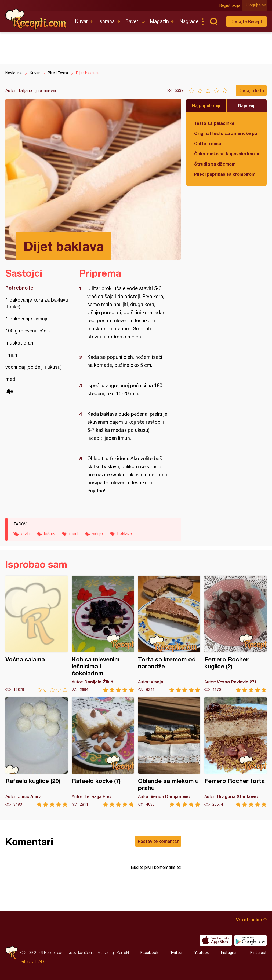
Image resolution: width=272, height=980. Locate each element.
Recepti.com (36, 19)
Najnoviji (247, 105)
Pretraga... (213, 21)
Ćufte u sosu (208, 143)
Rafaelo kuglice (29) (37, 752)
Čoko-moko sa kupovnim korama (226, 154)
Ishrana (107, 21)
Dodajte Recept (246, 21)
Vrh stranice (249, 919)
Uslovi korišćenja (81, 952)
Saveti (132, 21)
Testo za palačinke (214, 123)
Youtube (202, 953)
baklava (125, 533)
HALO (41, 961)
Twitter (176, 953)
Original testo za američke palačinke (226, 133)
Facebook (149, 953)
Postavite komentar (158, 841)
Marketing (106, 952)
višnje (97, 533)
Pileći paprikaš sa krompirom (225, 174)
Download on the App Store (216, 940)
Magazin (159, 21)
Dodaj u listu (251, 90)
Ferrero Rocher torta (235, 752)
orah (25, 533)
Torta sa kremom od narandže (169, 634)
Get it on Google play (251, 940)
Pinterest (258, 953)
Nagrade (189, 21)
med (73, 533)
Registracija (231, 5)
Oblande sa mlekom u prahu (169, 752)
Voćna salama (37, 634)
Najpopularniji (206, 105)
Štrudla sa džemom (215, 164)
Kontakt (123, 952)
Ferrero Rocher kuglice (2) (235, 634)
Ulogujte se (257, 5)
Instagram (230, 953)
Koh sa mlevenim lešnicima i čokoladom (103, 634)
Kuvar (81, 21)
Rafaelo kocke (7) (103, 752)
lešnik (49, 533)
